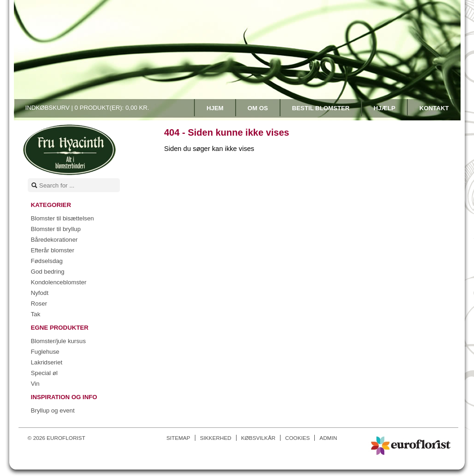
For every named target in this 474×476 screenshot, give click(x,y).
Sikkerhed (216, 438)
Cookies (297, 438)
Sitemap (178, 438)
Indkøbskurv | (87, 108)
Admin (328, 438)
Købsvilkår (258, 438)
